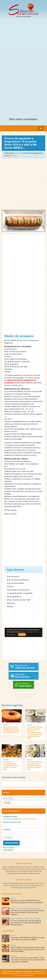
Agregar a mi (25, 667)
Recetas (14, 156)
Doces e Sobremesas (27, 908)
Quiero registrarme (8, 850)
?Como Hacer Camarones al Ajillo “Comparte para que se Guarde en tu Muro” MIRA (11, 766)
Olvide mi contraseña (9, 848)
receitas (18, 153)
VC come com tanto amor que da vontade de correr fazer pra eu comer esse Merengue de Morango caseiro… (26, 923)
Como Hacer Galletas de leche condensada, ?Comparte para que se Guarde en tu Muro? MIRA (35, 766)
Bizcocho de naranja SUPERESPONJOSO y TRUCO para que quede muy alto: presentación (11, 730)
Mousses (38, 908)
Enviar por (26, 685)
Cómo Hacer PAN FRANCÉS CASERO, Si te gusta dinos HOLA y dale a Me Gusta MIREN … (28, 939)
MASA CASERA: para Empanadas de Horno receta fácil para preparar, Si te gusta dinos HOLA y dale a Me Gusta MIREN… (28, 950)
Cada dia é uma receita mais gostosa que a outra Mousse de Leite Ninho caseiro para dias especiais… (27, 912)
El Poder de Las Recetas (23, 10)
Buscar (7, 803)
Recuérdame (8, 838)
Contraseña (7, 830)
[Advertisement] (23, 44)
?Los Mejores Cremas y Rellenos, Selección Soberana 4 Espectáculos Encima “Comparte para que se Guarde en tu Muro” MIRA (35, 733)
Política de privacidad (27, 975)
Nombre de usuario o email (12, 822)
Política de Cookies (27, 632)
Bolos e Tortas (15, 908)
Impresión (22, 676)
